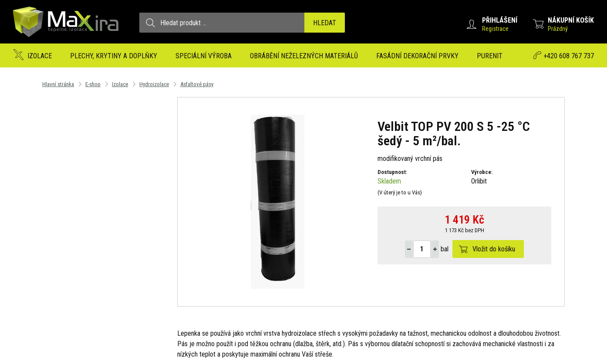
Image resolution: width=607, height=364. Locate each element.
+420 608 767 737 (569, 56)
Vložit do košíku (494, 249)
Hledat (325, 23)
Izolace (40, 56)
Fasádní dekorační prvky (417, 56)
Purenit (490, 56)
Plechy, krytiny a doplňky (114, 56)
